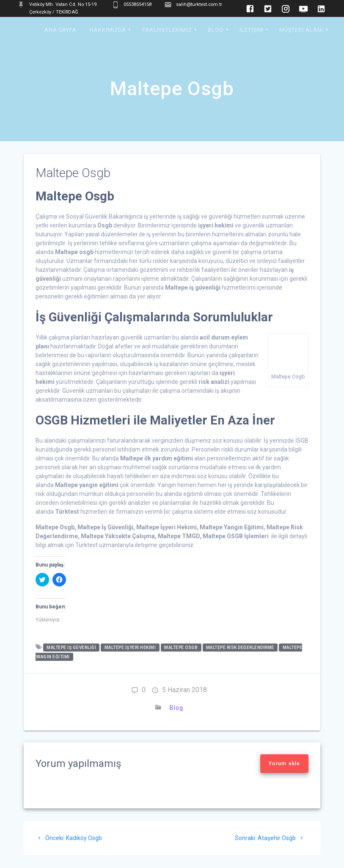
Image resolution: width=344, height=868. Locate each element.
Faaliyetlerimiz (167, 30)
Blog (216, 30)
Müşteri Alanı (301, 30)
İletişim (251, 30)
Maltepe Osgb (181, 648)
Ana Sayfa (61, 30)
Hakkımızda (108, 30)
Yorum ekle (284, 764)
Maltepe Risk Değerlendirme (240, 648)
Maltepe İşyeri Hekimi (130, 648)
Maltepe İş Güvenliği (71, 648)
